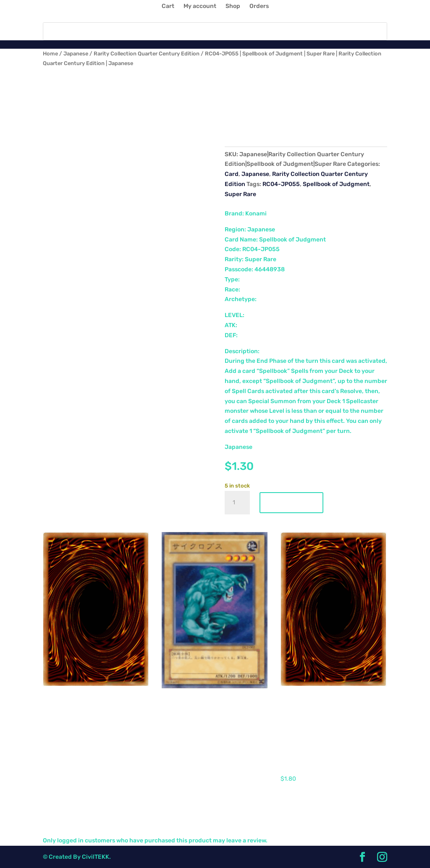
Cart (168, 7)
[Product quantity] (237, 503)
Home (50, 54)
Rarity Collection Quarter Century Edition (147, 54)
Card (232, 174)
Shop (233, 7)
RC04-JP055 (281, 184)
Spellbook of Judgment (336, 184)
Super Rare (240, 194)
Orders (259, 7)
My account (200, 7)
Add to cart (291, 503)
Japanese (76, 54)
